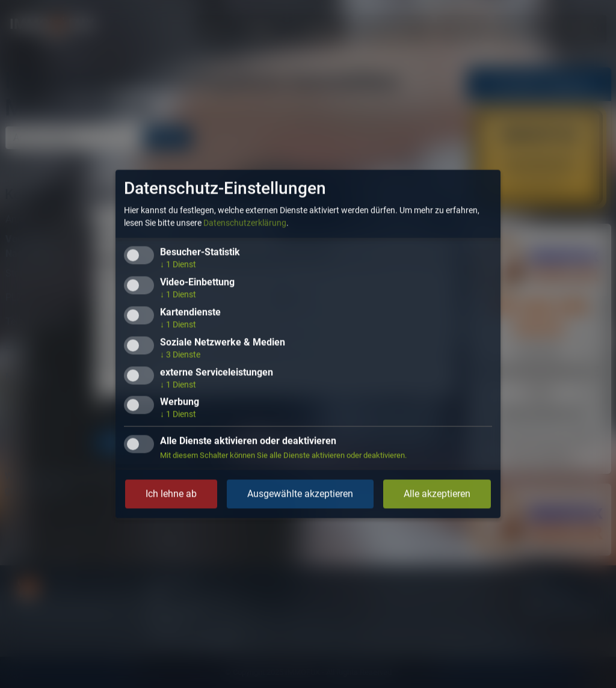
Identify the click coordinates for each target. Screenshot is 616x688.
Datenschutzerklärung (245, 223)
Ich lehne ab (171, 494)
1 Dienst (178, 265)
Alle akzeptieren (437, 494)
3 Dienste (180, 354)
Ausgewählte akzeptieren (300, 494)
